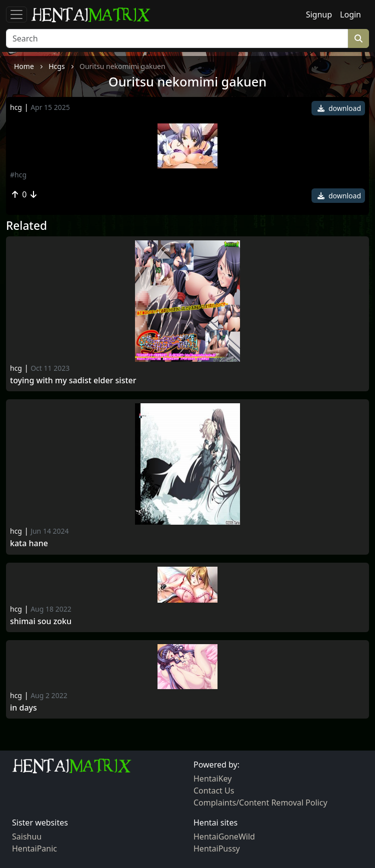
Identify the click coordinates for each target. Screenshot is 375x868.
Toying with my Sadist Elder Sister (73, 381)
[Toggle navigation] (16, 14)
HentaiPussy (217, 849)
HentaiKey (212, 779)
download (339, 108)
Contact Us (214, 791)
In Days (23, 708)
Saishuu (27, 837)
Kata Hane (29, 543)
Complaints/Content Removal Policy (260, 803)
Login (350, 14)
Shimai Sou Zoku (41, 621)
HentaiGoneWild (224, 837)
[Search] (177, 38)
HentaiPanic (34, 849)
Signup (319, 14)
